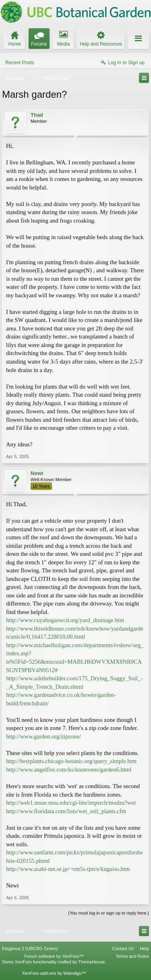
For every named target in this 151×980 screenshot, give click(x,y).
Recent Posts (20, 63)
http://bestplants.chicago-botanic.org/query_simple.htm (71, 761)
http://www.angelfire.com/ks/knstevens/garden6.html (69, 770)
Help (144, 948)
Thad (37, 115)
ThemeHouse (91, 962)
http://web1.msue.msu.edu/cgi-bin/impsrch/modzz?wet (71, 803)
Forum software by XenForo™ (54, 956)
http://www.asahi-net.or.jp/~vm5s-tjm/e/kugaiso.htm (68, 869)
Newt (37, 473)
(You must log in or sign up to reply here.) (109, 913)
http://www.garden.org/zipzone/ (43, 736)
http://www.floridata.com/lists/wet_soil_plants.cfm (66, 811)
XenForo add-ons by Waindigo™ (54, 973)
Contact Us (123, 948)
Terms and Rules (132, 956)
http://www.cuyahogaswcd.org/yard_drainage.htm (65, 620)
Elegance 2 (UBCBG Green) (30, 948)
